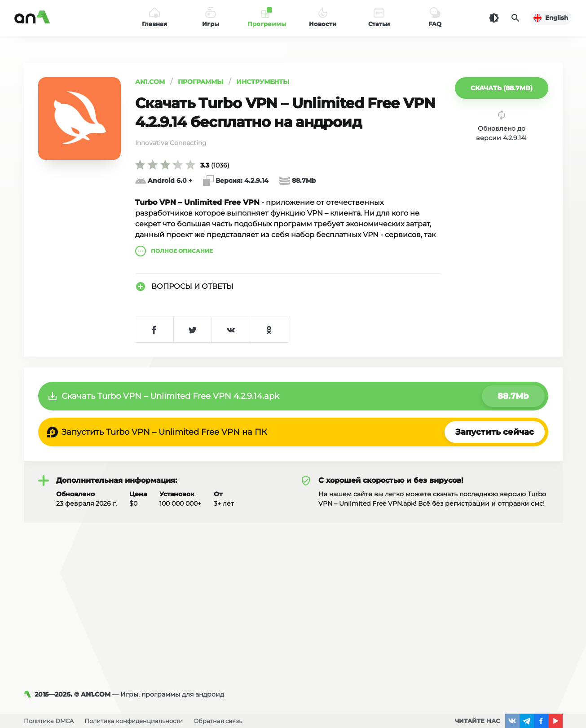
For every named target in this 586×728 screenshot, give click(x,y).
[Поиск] (516, 18)
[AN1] (29, 694)
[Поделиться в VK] (231, 330)
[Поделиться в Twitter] (192, 330)
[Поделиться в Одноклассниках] (269, 330)
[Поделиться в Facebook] (154, 330)
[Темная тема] (494, 18)
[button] (502, 88)
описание (174, 251)
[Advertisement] (293, 590)
